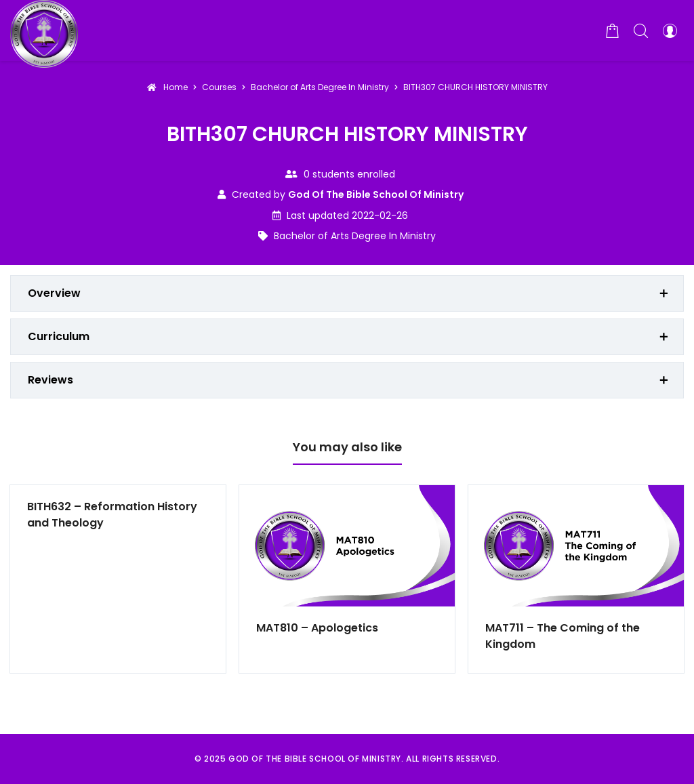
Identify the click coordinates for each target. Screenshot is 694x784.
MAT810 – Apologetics (317, 628)
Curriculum (59, 336)
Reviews (50, 380)
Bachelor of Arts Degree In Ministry (355, 236)
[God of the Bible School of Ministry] (44, 30)
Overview (54, 293)
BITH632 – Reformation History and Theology (112, 515)
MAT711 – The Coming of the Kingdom (563, 636)
